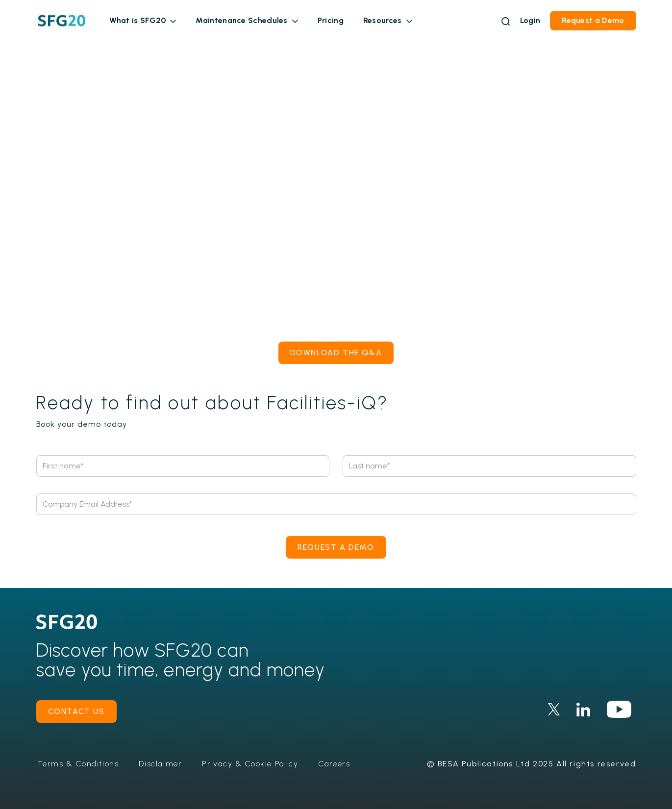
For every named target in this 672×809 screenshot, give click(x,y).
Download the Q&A (336, 353)
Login (530, 20)
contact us (76, 711)
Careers (334, 764)
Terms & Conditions (78, 764)
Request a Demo (593, 20)
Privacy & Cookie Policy (250, 764)
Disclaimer (160, 764)
